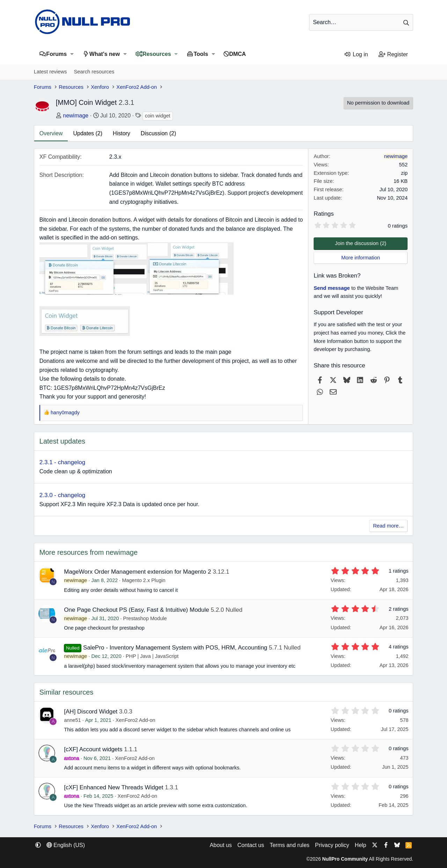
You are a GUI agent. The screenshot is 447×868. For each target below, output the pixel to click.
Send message (332, 288)
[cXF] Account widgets (93, 749)
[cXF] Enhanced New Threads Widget (113, 787)
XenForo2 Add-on (135, 720)
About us (221, 845)
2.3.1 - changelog (62, 462)
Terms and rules (290, 845)
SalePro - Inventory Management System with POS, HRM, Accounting (175, 648)
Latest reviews (50, 72)
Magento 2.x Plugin (144, 580)
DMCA (237, 54)
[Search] (361, 22)
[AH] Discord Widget (91, 712)
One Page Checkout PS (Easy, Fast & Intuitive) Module (136, 610)
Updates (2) (88, 133)
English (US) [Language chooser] (66, 845)
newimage (76, 116)
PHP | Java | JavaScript (152, 656)
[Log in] (356, 55)
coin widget (158, 116)
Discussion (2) (158, 133)
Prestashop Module (145, 618)
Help (361, 845)
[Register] (393, 55)
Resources (157, 54)
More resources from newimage (89, 552)
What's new (105, 54)
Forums (56, 54)
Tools (201, 54)
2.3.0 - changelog (62, 495)
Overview (51, 133)
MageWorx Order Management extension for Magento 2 (137, 572)
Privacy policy (332, 845)
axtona (72, 758)
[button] (72, 54)
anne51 (72, 720)
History (122, 133)
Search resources (94, 72)
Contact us (251, 845)
